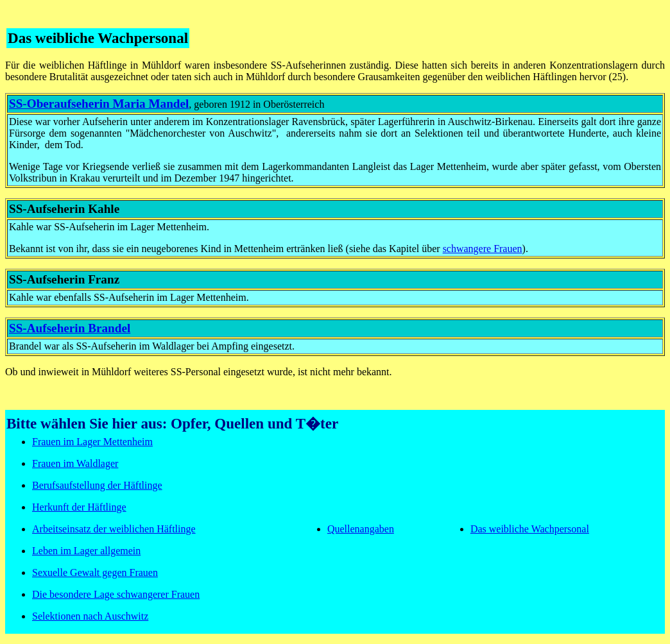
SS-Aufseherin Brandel (70, 328)
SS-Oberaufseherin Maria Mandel (99, 104)
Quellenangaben (361, 529)
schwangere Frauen (483, 249)
